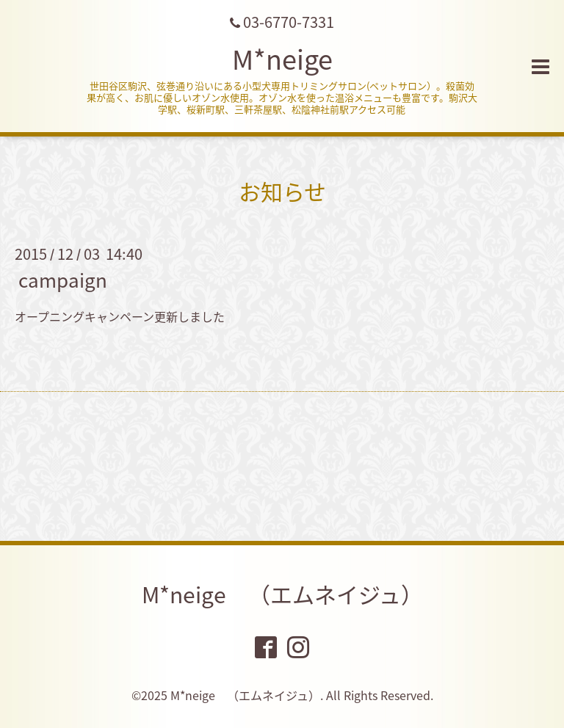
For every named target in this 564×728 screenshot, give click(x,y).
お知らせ (282, 191)
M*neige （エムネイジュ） (282, 594)
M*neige (282, 59)
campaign (63, 280)
